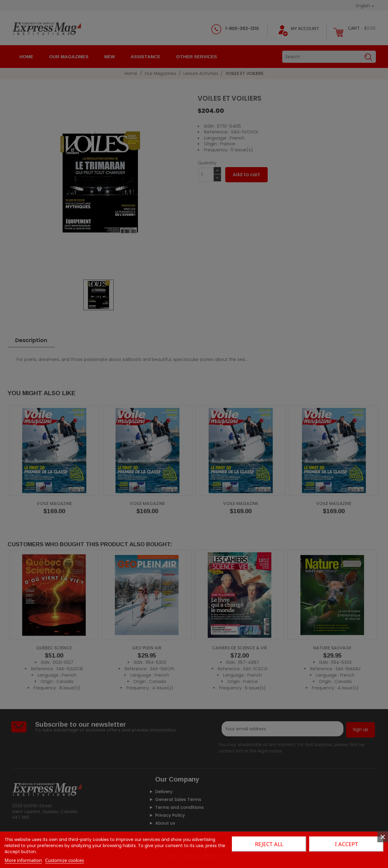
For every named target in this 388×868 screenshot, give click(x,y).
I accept (346, 844)
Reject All (269, 844)
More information (23, 860)
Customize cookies (65, 860)
